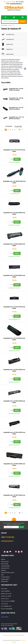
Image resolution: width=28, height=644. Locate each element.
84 (20, 130)
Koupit (17, 159)
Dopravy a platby (5, 564)
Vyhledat (23, 22)
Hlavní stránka (4, 25)
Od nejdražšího (9, 126)
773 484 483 (8, 537)
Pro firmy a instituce (5, 577)
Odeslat (21, 527)
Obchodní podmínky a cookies (8, 572)
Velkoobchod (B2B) (5, 566)
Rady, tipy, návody (5, 561)
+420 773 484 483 (10, 2)
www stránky (16, 635)
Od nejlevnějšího (18, 126)
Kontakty (3, 559)
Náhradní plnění (4, 581)
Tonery (10, 25)
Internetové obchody (8, 635)
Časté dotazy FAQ (5, 568)
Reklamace (4, 570)
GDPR (2, 575)
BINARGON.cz (22, 635)
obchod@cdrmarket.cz (16, 4)
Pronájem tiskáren (5, 579)
